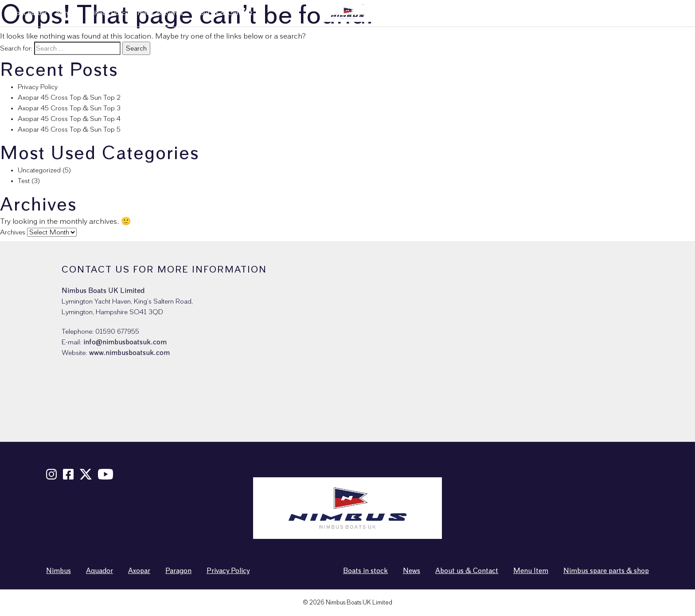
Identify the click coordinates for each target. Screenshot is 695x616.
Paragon (178, 571)
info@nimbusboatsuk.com (125, 342)
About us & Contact (222, 13)
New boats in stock (499, 13)
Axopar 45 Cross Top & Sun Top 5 (69, 129)
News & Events (160, 13)
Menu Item (531, 571)
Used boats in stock (565, 13)
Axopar (139, 571)
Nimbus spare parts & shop (644, 13)
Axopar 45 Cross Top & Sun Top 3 (69, 108)
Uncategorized (39, 170)
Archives (13, 232)
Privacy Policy (108, 13)
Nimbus (67, 13)
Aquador (100, 571)
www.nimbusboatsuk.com (129, 353)
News (412, 571)
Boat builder (29, 13)
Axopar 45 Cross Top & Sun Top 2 (69, 97)
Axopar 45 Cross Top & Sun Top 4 (69, 119)
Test (24, 181)
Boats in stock (365, 571)
